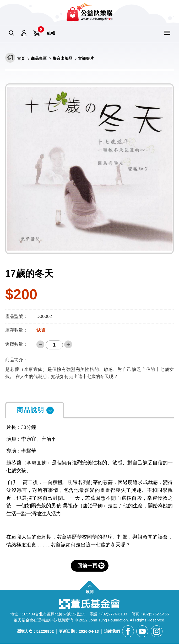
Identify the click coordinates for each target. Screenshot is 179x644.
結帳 (51, 33)
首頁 (21, 59)
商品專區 (40, 59)
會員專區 (24, 33)
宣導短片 (89, 59)
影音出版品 (65, 59)
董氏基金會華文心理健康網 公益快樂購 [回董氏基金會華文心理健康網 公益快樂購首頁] (89, 12)
